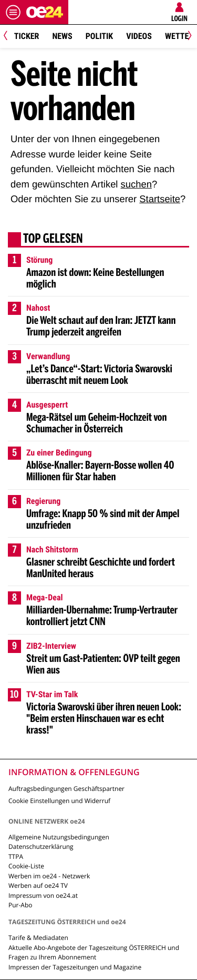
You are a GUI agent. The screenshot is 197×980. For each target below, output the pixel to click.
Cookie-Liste (26, 866)
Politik (99, 36)
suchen (136, 184)
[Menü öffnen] (13, 12)
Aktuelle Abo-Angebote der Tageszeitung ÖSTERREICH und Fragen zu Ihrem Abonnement (94, 952)
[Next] (188, 37)
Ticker (27, 36)
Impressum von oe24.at (43, 895)
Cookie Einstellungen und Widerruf (59, 801)
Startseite (160, 199)
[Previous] (9, 37)
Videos (139, 36)
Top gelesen (53, 240)
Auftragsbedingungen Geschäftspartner (66, 789)
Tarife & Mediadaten (38, 938)
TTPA (16, 857)
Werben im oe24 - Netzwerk (49, 876)
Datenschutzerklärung (41, 847)
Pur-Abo (20, 905)
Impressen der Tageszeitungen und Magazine (75, 967)
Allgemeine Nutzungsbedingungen (59, 837)
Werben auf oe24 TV (38, 885)
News (62, 36)
